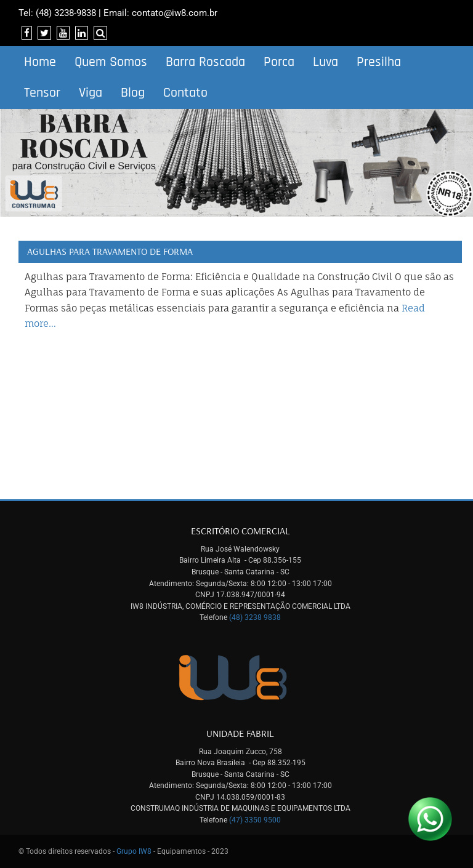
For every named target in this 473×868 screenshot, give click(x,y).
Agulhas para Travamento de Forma (110, 251)
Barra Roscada (205, 62)
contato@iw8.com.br (175, 13)
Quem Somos (111, 62)
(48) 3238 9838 (255, 617)
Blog (133, 93)
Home (40, 62)
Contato (185, 93)
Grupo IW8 (134, 851)
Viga (91, 93)
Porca (279, 62)
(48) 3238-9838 (66, 13)
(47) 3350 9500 (255, 820)
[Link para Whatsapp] (430, 819)
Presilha (379, 62)
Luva (325, 62)
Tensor (42, 93)
